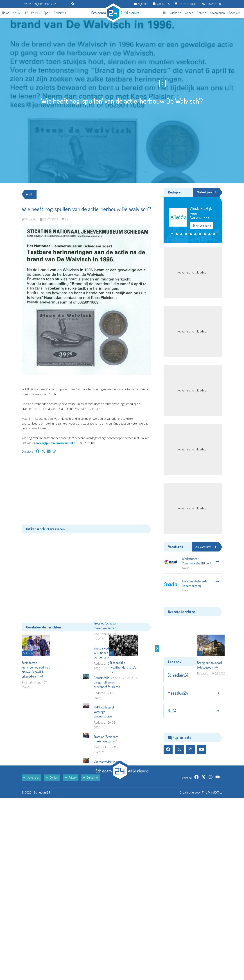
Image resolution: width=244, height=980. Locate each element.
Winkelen (175, 13)
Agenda (141, 4)
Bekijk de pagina (202, 225)
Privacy (71, 833)
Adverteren (212, 4)
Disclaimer (91, 833)
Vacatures (161, 4)
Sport (47, 13)
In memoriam (218, 13)
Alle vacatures (206, 547)
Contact (52, 833)
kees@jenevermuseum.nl (55, 443)
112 (27, 13)
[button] (172, 234)
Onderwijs (60, 13)
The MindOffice (212, 848)
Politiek (36, 13)
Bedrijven (235, 13)
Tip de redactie (186, 4)
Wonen (189, 13)
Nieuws (17, 13)
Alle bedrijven (206, 192)
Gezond (202, 13)
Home (6, 13)
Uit (165, 13)
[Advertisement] (86, 491)
